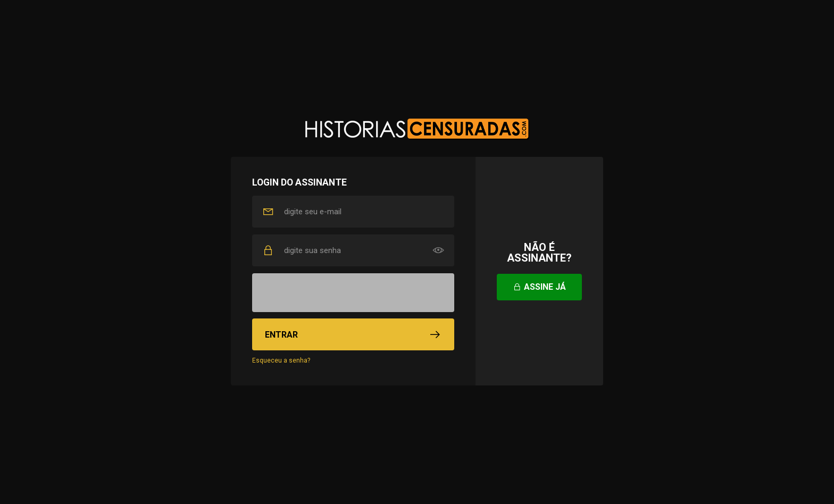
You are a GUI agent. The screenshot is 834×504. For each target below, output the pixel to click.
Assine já (539, 287)
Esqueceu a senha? (281, 360)
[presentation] (353, 293)
